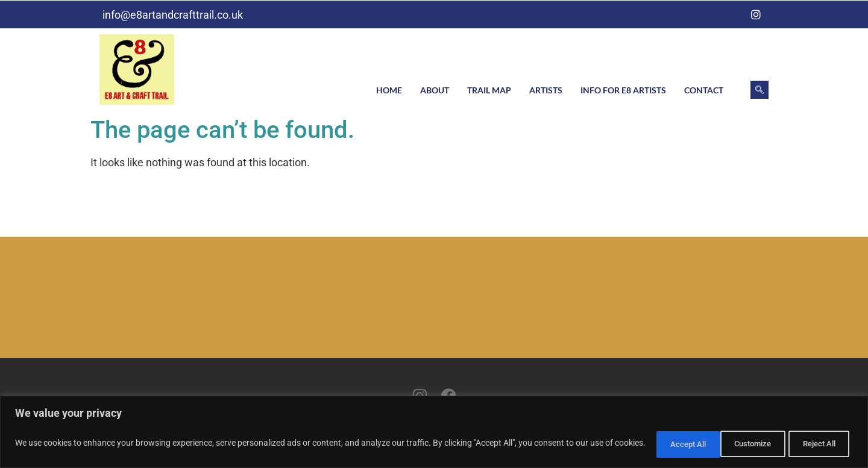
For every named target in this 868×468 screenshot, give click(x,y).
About (435, 90)
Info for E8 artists (623, 90)
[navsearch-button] (759, 90)
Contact (704, 90)
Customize (660, 443)
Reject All (739, 443)
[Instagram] (756, 14)
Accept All (816, 443)
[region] (434, 432)
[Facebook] (732, 14)
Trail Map (489, 90)
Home (389, 90)
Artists (546, 90)
